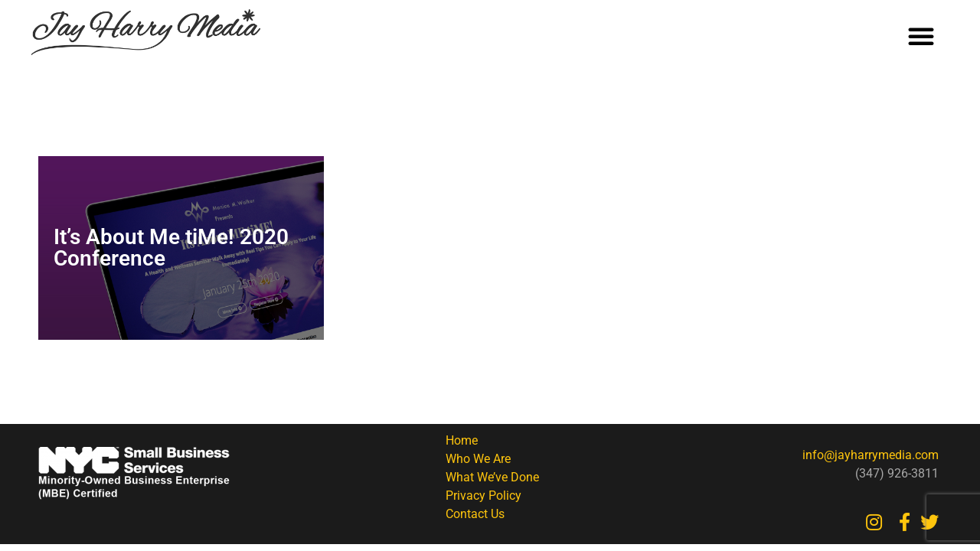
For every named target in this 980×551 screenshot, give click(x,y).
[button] (921, 36)
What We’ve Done (492, 477)
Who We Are (478, 459)
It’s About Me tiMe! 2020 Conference (171, 248)
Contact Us (475, 514)
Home (462, 440)
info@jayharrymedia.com (871, 455)
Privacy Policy (483, 496)
